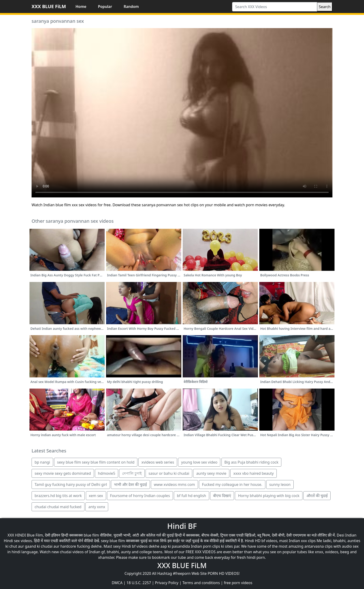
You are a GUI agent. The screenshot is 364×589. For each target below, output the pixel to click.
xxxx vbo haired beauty (253, 473)
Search (325, 7)
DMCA (117, 583)
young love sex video (199, 462)
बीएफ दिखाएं (222, 496)
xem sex (96, 496)
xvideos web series (158, 462)
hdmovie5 (107, 473)
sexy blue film (113, 541)
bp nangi (42, 462)
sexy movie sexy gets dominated (63, 473)
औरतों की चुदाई (317, 496)
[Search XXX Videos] (275, 7)
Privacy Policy (167, 583)
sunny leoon (280, 484)
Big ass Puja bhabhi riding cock (252, 462)
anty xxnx (97, 507)
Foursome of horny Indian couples (140, 496)
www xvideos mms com (174, 484)
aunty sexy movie (211, 473)
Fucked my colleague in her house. (232, 484)
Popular (105, 7)
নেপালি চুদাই (132, 473)
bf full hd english (192, 496)
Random (131, 7)
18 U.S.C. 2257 (139, 583)
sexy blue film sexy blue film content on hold (96, 462)
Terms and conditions (201, 583)
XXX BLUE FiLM (49, 6)
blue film (91, 535)
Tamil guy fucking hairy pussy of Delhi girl (71, 484)
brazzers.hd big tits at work (58, 496)
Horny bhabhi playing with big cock (269, 496)
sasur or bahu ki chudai (169, 473)
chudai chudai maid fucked (58, 507)
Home (81, 7)
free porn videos (238, 583)
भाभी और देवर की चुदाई (130, 484)
